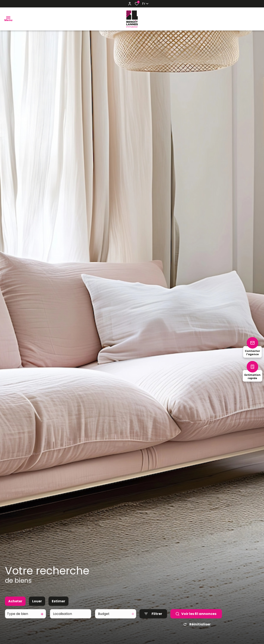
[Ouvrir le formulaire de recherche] (153, 618)
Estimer (58, 605)
